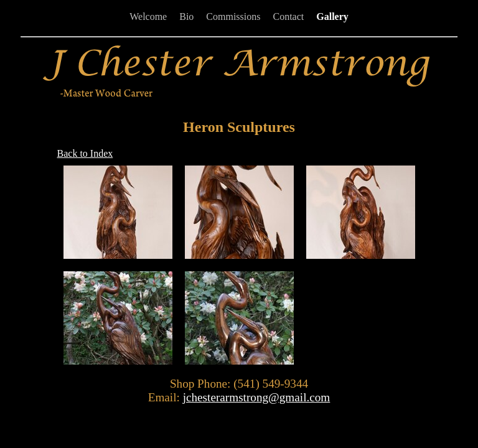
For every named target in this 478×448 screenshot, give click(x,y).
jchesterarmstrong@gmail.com (257, 397)
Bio (186, 16)
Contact (288, 16)
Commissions (233, 16)
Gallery (332, 16)
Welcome (148, 16)
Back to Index (85, 153)
